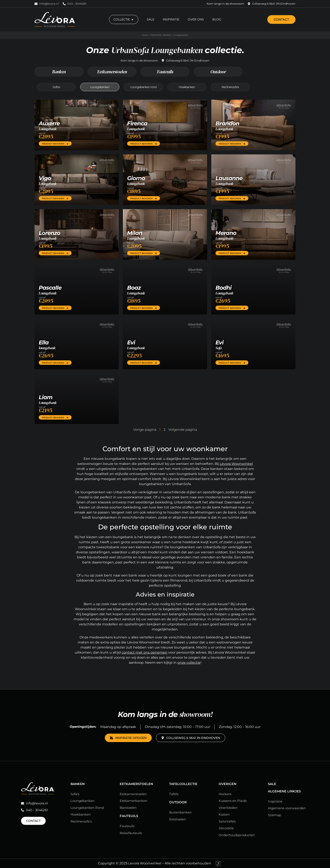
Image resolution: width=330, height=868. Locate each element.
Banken (167, 35)
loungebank (47, 348)
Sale (272, 784)
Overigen (228, 784)
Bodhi (224, 288)
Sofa (219, 348)
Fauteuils (165, 72)
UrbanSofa (156, 35)
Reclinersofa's (230, 87)
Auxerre (49, 123)
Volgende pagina (183, 430)
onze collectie (189, 663)
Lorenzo (49, 233)
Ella (44, 342)
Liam (46, 397)
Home (145, 35)
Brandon (227, 123)
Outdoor (218, 72)
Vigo (45, 178)
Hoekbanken (187, 87)
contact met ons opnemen (144, 652)
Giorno (136, 178)
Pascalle (50, 288)
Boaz (134, 288)
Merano (226, 233)
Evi (131, 342)
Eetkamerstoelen (112, 72)
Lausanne (229, 178)
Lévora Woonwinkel (236, 464)
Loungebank (48, 129)
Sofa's (56, 87)
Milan (135, 233)
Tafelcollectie (183, 784)
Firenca (137, 123)
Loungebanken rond (143, 87)
